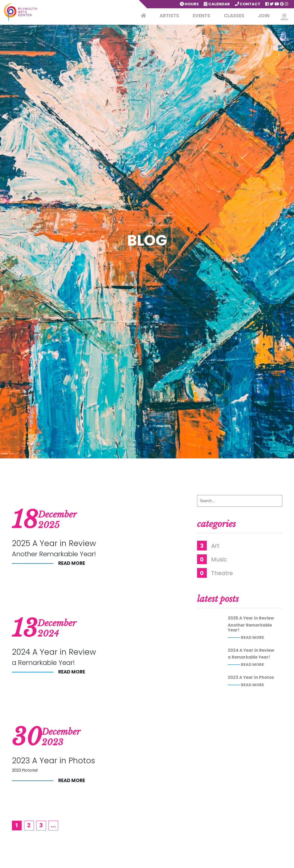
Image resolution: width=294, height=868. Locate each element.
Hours (189, 4)
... (53, 825)
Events (201, 16)
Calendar (217, 4)
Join (264, 16)
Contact (248, 4)
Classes (234, 16)
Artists (169, 16)
